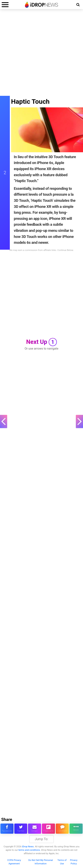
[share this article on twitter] (21, 829)
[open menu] (5, 5)
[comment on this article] (62, 829)
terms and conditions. (29, 850)
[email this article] (35, 829)
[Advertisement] (41, 55)
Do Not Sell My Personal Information (41, 862)
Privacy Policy (74, 862)
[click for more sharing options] (76, 829)
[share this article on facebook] (7, 829)
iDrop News (28, 847)
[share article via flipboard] (48, 829)
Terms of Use (62, 862)
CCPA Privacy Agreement (14, 862)
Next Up (41, 342)
